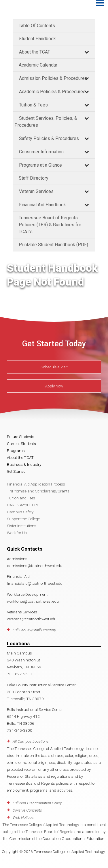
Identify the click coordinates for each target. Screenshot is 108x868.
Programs (16, 450)
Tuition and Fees (21, 498)
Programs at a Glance (40, 165)
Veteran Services (36, 191)
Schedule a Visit (54, 367)
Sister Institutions (22, 526)
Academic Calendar (38, 65)
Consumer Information (41, 152)
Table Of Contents (37, 26)
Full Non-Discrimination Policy (37, 803)
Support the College (23, 519)
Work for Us (17, 533)
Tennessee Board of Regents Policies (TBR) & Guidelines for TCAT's (50, 225)
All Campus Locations (31, 741)
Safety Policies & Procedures (49, 138)
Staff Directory (34, 178)
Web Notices (23, 817)
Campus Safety (20, 512)
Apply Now (54, 386)
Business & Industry (24, 464)
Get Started (16, 471)
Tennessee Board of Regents (49, 832)
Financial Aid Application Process (36, 484)
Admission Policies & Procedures (53, 78)
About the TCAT (35, 52)
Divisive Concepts (27, 810)
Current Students (21, 444)
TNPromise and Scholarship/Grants (38, 491)
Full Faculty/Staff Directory (34, 630)
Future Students (21, 437)
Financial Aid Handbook (42, 205)
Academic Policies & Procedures (52, 92)
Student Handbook (37, 39)
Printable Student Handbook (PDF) (53, 245)
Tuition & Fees (33, 105)
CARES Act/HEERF (23, 505)
